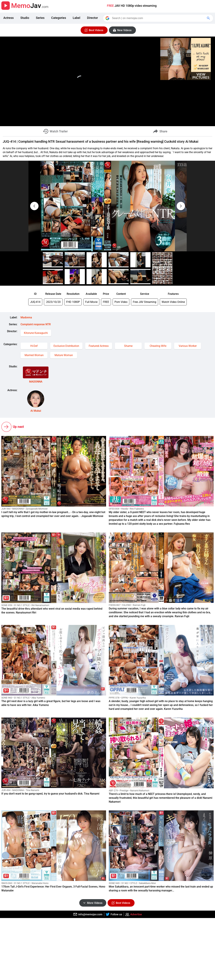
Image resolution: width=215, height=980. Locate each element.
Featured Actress (99, 346)
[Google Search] (209, 18)
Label (77, 18)
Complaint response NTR (36, 324)
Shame (128, 346)
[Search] (158, 18)
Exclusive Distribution (66, 346)
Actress (9, 18)
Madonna (26, 317)
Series (40, 18)
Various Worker (188, 346)
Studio (25, 18)
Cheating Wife (158, 346)
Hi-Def (34, 346)
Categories (59, 18)
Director (92, 18)
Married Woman (34, 355)
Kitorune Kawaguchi (36, 333)
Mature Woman (64, 355)
